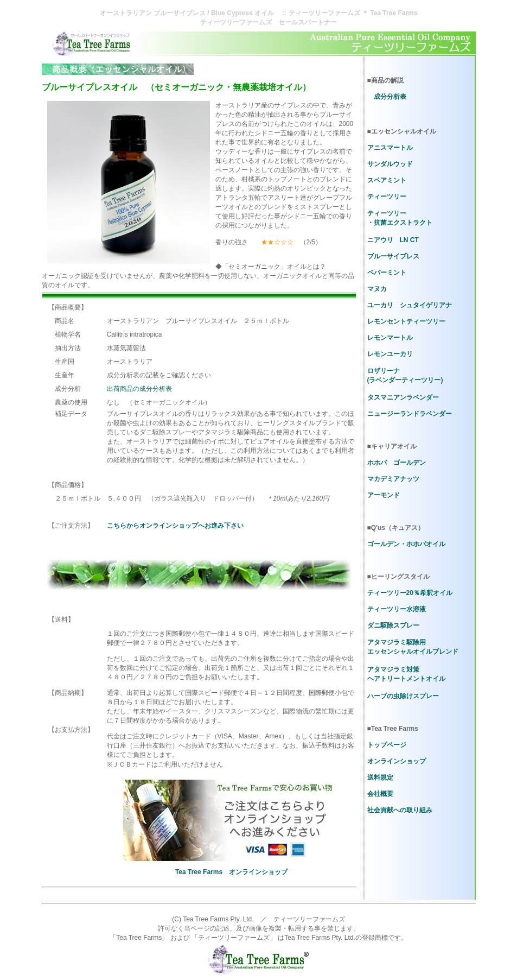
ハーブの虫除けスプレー (403, 696)
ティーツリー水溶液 (397, 609)
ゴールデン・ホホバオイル (406, 544)
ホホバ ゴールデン (397, 463)
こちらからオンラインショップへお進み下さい (175, 526)
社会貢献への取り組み (400, 810)
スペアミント (387, 180)
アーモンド (384, 495)
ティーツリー (387, 197)
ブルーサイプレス (393, 256)
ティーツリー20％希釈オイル (410, 593)
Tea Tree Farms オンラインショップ (231, 872)
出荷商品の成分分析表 (139, 389)
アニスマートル (390, 148)
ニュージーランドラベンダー (410, 414)
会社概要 (380, 794)
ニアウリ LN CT (393, 240)
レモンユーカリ (390, 354)
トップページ (387, 745)
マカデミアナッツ (393, 479)
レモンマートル (390, 338)
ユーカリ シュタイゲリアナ (410, 305)
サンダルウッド (390, 164)
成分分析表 (390, 97)
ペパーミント (387, 273)
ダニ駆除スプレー (393, 625)
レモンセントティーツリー (406, 321)
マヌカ (377, 289)
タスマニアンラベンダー (403, 397)
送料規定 (380, 777)
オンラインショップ (397, 761)
